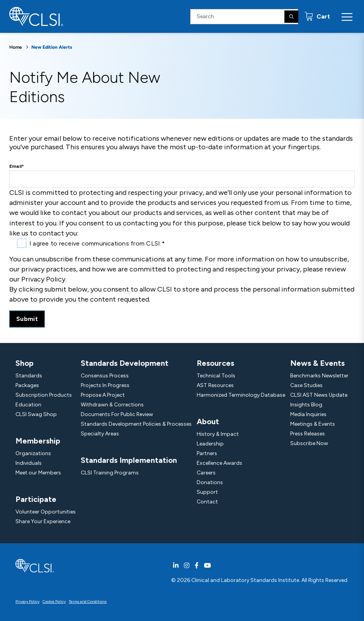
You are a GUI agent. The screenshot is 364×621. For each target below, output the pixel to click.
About (208, 421)
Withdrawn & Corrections (112, 405)
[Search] (291, 17)
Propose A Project (103, 395)
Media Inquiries (308, 414)
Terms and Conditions (88, 601)
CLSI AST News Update (319, 395)
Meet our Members (38, 473)
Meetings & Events (313, 424)
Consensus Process (105, 376)
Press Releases (308, 434)
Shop (25, 363)
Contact (207, 502)
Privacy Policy (27, 601)
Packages (27, 385)
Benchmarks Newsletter (319, 376)
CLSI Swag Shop (36, 414)
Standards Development (125, 363)
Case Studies (306, 385)
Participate (36, 499)
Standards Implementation (129, 460)
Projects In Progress (105, 385)
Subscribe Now (309, 443)
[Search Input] (244, 17)
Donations (210, 482)
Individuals (29, 463)
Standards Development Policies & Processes (136, 424)
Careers (206, 473)
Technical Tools (216, 376)
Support (207, 492)
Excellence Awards (219, 463)
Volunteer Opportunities (46, 512)
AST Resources (215, 385)
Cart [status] (322, 16)
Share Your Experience (43, 521)
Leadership (210, 444)
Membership (38, 441)
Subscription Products (44, 395)
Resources (215, 363)
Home (16, 47)
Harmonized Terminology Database (241, 395)
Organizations (33, 453)
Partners (207, 453)
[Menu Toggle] (347, 17)
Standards (29, 376)
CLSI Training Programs (110, 473)
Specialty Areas (100, 434)
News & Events (317, 363)
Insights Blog (306, 405)
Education (28, 405)
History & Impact (218, 434)
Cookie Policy (54, 601)
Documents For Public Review (117, 414)
